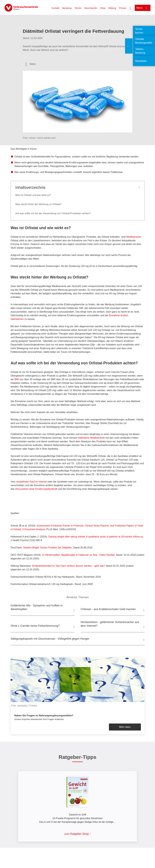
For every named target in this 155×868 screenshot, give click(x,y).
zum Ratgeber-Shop (77, 834)
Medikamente (134, 237)
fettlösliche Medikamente (91, 438)
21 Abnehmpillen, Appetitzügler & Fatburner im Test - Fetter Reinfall (78, 555)
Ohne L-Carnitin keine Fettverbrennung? (35, 626)
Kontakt (55, 8)
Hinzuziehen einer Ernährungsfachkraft (36, 489)
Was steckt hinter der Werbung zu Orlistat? (38, 204)
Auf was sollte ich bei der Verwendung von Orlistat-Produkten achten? (53, 213)
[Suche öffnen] (131, 8)
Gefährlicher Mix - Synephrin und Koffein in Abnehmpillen (37, 607)
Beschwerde (91, 8)
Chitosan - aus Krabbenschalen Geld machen (108, 609)
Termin (78, 8)
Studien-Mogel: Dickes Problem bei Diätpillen (47, 548)
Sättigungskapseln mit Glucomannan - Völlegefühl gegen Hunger (50, 639)
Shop (103, 8)
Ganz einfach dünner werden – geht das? (68, 566)
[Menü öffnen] (143, 8)
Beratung (67, 8)
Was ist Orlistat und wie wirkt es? (33, 195)
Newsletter (141, 61)
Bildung (112, 8)
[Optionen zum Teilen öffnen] (31, 64)
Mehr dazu (125, 727)
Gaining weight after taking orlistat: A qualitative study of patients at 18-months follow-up (96, 537)
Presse (123, 8)
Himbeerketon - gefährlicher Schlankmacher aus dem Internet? (110, 624)
